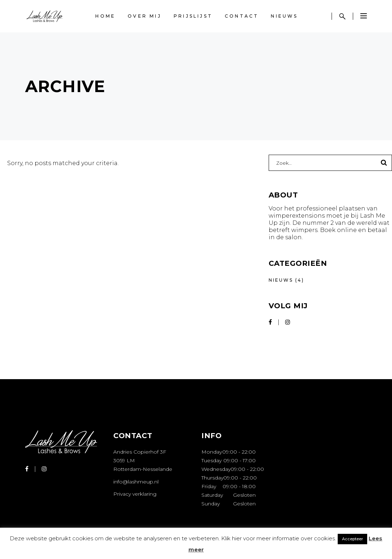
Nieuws (281, 280)
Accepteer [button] (352, 539)
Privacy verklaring (135, 494)
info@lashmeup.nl (136, 482)
